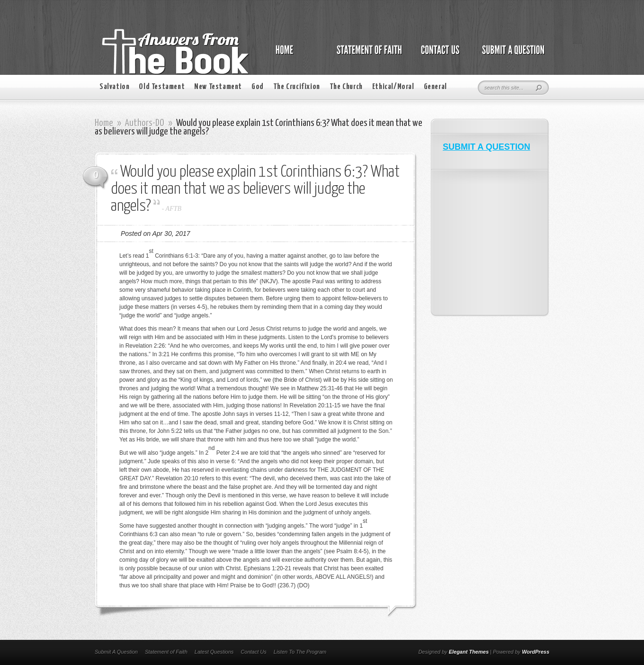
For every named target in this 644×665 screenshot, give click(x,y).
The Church (346, 87)
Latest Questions (214, 652)
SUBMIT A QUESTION (487, 147)
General (435, 87)
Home (104, 123)
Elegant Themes (469, 652)
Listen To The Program (300, 652)
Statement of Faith (166, 652)
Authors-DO (145, 123)
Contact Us (253, 652)
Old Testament (162, 87)
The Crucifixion (297, 87)
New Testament (218, 87)
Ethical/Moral (393, 87)
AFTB (174, 209)
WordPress (536, 652)
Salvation (114, 87)
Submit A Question (116, 652)
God (258, 87)
